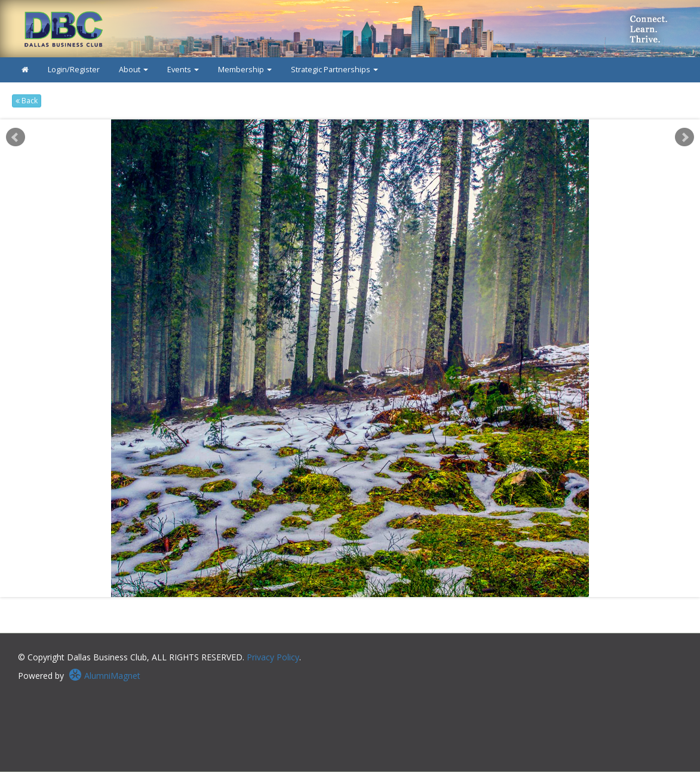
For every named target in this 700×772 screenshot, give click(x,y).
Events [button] (183, 70)
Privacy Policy (273, 657)
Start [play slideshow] (346, 129)
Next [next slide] (684, 137)
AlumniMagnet (105, 676)
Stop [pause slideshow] (355, 129)
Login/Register (74, 70)
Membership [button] (245, 70)
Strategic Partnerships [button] (334, 70)
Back (27, 101)
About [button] (133, 70)
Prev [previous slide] (16, 137)
